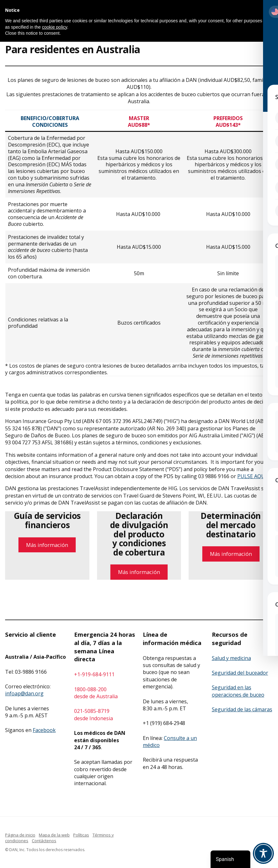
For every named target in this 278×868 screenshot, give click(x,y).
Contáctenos (44, 841)
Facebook (44, 730)
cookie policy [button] (55, 27)
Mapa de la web (54, 835)
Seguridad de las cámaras (242, 709)
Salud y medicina (231, 658)
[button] (270, 10)
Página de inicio (20, 835)
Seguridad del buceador (240, 673)
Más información (47, 545)
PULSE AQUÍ (252, 476)
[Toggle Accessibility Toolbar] (263, 853)
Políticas (81, 835)
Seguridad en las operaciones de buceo (238, 691)
